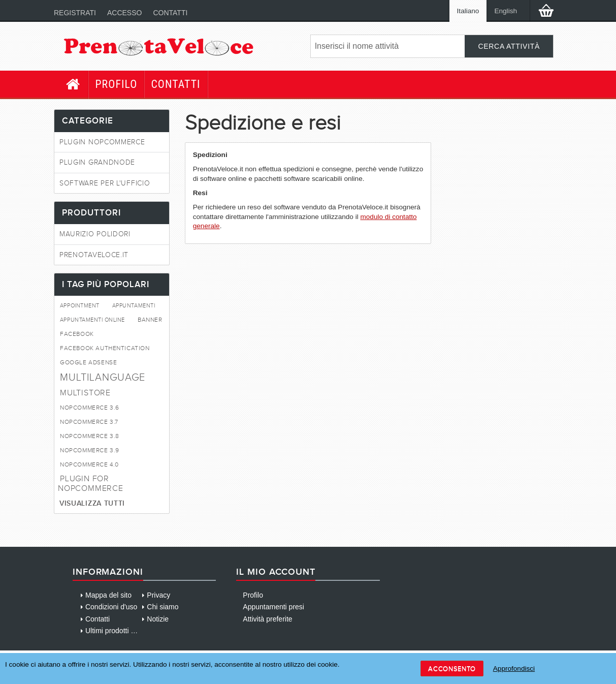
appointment (80, 306)
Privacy (158, 595)
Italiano (468, 11)
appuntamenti (134, 306)
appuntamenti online (92, 320)
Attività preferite (267, 619)
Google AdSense (88, 363)
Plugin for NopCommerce (91, 483)
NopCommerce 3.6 (90, 408)
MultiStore (85, 393)
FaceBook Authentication (105, 348)
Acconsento (452, 669)
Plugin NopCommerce (102, 142)
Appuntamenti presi (273, 607)
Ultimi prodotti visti (114, 631)
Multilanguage (103, 377)
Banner (150, 320)
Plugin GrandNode (97, 162)
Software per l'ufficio (105, 183)
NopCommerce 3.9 (90, 450)
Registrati (75, 13)
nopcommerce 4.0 (89, 465)
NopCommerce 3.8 (90, 436)
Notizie (158, 619)
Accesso (124, 13)
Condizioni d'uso (111, 607)
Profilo (116, 84)
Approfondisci (514, 669)
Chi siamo (163, 607)
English (506, 11)
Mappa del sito (108, 595)
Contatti (170, 13)
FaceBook (77, 334)
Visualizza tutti (92, 503)
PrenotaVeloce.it (94, 255)
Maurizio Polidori (95, 234)
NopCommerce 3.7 (89, 422)
